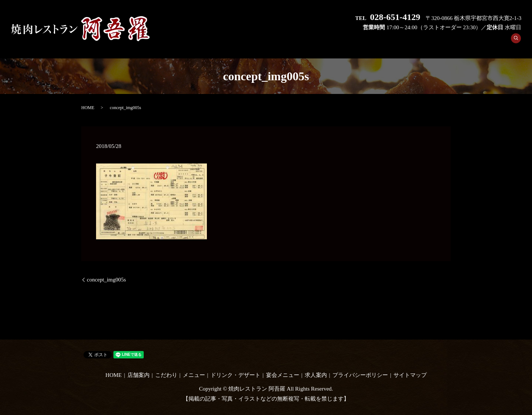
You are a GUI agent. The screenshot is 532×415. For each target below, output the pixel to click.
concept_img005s (106, 280)
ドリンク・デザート (402, 42)
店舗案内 (289, 42)
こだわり (322, 42)
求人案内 (494, 42)
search (519, 43)
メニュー (355, 42)
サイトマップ (410, 375)
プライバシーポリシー (360, 375)
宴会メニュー (455, 42)
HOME (258, 42)
